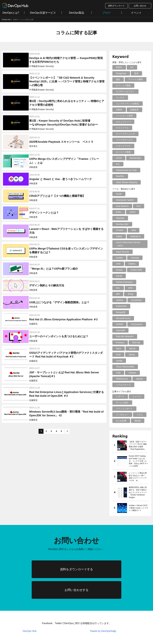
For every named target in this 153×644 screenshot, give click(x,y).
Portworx (119, 306)
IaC (130, 67)
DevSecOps (121, 158)
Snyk (118, 318)
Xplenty (138, 343)
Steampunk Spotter (124, 194)
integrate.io (134, 224)
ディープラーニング (125, 134)
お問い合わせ (140, 6)
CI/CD (140, 152)
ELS (137, 200)
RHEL (118, 206)
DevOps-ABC (137, 212)
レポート (120, 360)
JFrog (140, 270)
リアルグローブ (123, 349)
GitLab (136, 258)
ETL (135, 158)
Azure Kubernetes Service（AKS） (128, 232)
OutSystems (121, 294)
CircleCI (119, 218)
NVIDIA (140, 288)
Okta (132, 218)
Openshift (138, 294)
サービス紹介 (122, 366)
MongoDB (137, 282)
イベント (136, 13)
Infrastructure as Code (126, 164)
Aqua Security (122, 240)
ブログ (106, 13)
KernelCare (134, 276)
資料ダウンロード (116, 6)
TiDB (118, 336)
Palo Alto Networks (124, 300)
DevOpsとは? (11, 13)
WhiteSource (121, 343)
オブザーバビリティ (125, 92)
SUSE (118, 188)
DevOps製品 (76, 13)
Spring (130, 318)
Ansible (139, 240)
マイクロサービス (124, 140)
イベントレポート (124, 372)
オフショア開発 (123, 86)
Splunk (130, 312)
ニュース (135, 360)
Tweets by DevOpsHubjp (103, 608)
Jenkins (119, 276)
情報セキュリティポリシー (14, 628)
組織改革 (133, 110)
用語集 (136, 384)
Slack (118, 312)
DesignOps (121, 73)
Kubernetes (121, 282)
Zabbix (118, 224)
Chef (132, 246)
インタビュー (122, 378)
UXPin (131, 206)
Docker (132, 252)
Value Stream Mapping (126, 176)
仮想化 (118, 67)
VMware (131, 336)
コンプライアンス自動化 (127, 104)
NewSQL (120, 170)
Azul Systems (122, 200)
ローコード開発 (123, 152)
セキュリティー (123, 122)
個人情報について (45, 628)
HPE (118, 270)
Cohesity (119, 246)
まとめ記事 (121, 384)
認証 (117, 79)
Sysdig (118, 324)
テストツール (122, 128)
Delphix (119, 252)
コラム (138, 378)
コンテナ (120, 97)
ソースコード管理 (124, 116)
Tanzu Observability (124, 330)
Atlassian (120, 212)
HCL (141, 264)
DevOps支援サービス (43, 13)
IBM (128, 270)
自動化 (118, 110)
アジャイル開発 (134, 79)
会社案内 (68, 628)
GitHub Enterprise (124, 264)
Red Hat (134, 306)
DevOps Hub (30, 608)
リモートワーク (123, 146)
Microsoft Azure (123, 288)
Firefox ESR (121, 258)
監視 (134, 73)
